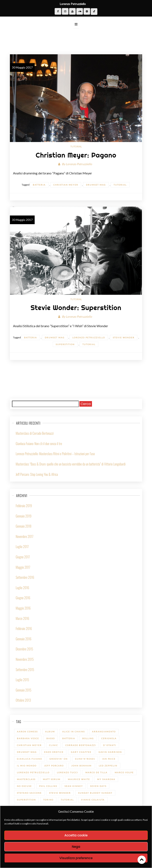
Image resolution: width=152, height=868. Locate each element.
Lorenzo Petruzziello (79, 164)
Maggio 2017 (23, 567)
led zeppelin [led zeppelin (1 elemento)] (108, 766)
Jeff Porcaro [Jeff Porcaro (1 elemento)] (54, 766)
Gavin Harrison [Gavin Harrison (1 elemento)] (110, 752)
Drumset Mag (96, 185)
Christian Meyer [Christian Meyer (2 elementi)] (29, 745)
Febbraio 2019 (24, 506)
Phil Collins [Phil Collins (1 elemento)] (48, 786)
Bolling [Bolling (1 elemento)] (88, 738)
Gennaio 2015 (24, 690)
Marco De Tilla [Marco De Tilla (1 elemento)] (96, 772)
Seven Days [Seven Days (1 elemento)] (98, 786)
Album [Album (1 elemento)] (50, 732)
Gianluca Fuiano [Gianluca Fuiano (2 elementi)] (29, 759)
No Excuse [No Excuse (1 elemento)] (24, 786)
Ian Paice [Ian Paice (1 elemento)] (109, 759)
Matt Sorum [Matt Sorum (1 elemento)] (52, 779)
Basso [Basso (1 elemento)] (51, 738)
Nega (76, 847)
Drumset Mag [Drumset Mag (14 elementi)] (27, 752)
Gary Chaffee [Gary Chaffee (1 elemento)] (81, 752)
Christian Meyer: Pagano (76, 155)
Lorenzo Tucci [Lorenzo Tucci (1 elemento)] (67, 772)
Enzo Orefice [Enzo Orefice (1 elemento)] (54, 752)
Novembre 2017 (25, 536)
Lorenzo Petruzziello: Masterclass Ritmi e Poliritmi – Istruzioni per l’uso (55, 454)
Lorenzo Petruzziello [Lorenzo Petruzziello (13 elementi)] (33, 772)
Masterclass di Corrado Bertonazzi (35, 433)
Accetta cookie (76, 835)
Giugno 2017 (23, 557)
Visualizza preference (76, 858)
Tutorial (76, 146)
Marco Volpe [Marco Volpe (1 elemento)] (124, 772)
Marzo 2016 (22, 618)
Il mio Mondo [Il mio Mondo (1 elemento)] (27, 766)
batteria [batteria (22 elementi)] (69, 738)
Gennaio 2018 (24, 526)
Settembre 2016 (25, 577)
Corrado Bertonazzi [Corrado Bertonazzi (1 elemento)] (81, 745)
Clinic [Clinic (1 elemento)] (54, 745)
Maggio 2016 (23, 608)
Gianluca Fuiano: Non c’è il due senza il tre (39, 444)
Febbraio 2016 (24, 629)
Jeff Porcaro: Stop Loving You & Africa (37, 474)
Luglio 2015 (22, 680)
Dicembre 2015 (24, 649)
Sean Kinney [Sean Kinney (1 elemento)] (74, 786)
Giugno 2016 (23, 598)
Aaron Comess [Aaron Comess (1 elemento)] (27, 732)
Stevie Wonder (124, 337)
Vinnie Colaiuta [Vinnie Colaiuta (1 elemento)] (93, 800)
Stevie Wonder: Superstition (76, 308)
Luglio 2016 (22, 588)
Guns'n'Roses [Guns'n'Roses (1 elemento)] (85, 759)
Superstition (65, 344)
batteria (39, 185)
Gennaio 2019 (24, 516)
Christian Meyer (66, 185)
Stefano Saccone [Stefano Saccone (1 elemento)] (29, 793)
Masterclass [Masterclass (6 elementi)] (26, 779)
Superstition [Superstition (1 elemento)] (26, 800)
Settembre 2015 (25, 670)
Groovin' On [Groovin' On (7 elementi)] (59, 759)
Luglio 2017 (22, 547)
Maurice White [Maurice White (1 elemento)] (79, 779)
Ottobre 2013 (23, 700)
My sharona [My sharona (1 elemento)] (106, 779)
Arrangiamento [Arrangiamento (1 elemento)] (104, 732)
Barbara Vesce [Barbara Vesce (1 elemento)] (28, 738)
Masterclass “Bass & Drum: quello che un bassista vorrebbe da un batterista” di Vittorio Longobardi (71, 464)
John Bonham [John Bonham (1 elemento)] (81, 766)
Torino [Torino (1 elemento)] (48, 800)
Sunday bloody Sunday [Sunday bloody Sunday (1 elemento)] (95, 793)
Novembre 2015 (25, 659)
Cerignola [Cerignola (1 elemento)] (109, 738)
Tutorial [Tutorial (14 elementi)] (67, 800)
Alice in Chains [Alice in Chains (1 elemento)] (74, 732)
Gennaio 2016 (24, 639)
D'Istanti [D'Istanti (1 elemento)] (110, 745)
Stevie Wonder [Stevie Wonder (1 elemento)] (60, 793)
